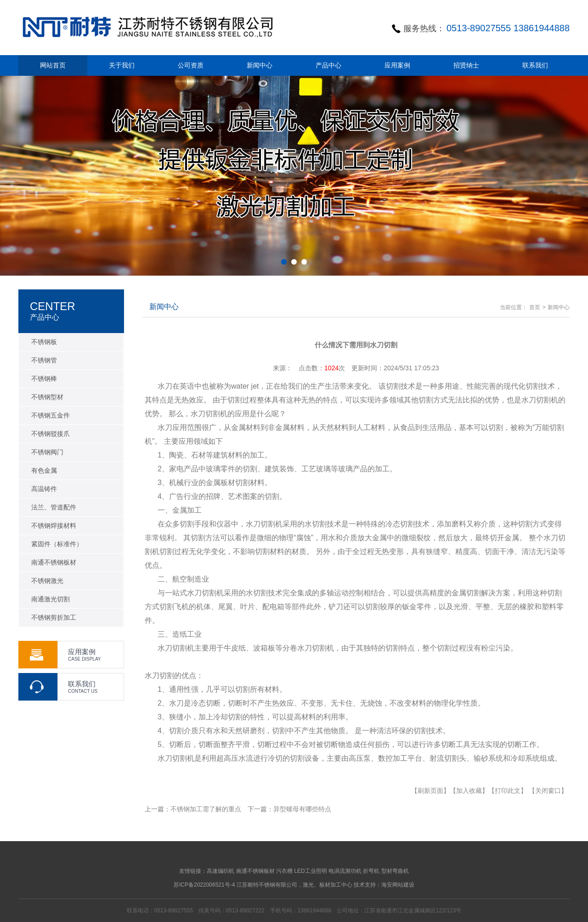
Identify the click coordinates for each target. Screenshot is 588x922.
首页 (535, 307)
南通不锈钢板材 (255, 871)
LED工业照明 (310, 871)
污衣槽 (284, 871)
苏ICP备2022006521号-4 (204, 885)
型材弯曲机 (395, 871)
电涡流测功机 (345, 871)
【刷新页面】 (430, 791)
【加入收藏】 (469, 791)
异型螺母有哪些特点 (302, 809)
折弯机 (371, 871)
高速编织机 (220, 871)
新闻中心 (559, 307)
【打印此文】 (508, 791)
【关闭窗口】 (548, 791)
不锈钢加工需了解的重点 (206, 809)
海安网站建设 (398, 885)
